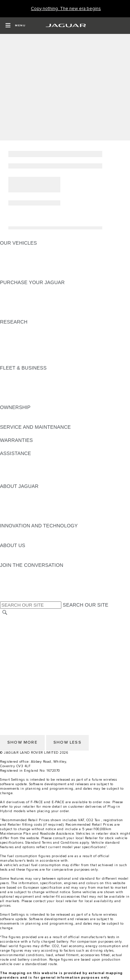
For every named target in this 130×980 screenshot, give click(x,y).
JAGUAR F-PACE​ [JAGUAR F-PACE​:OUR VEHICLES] (20, 249)
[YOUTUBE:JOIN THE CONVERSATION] (15, 585)
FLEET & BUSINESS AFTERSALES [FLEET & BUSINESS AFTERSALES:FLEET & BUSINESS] (40, 394)
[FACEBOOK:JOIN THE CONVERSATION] (16, 591)
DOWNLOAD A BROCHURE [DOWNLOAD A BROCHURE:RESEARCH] (32, 328)
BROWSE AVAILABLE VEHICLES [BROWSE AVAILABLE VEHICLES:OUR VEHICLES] (38, 269)
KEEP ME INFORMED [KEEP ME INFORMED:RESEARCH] (25, 335)
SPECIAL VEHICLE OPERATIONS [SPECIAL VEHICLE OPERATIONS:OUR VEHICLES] (38, 256)
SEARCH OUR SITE (85, 605)
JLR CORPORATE (21, 653)
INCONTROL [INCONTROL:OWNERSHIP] (15, 420)
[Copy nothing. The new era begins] (66, 9)
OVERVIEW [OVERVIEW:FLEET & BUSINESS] (13, 374)
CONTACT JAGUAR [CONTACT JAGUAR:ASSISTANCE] (23, 460)
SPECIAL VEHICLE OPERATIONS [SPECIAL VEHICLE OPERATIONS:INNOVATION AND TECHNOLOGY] (38, 539)
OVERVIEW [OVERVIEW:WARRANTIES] (13, 447)
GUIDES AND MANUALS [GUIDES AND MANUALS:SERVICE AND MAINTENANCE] (28, 434)
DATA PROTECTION (23, 646)
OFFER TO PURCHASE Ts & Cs (36, 639)
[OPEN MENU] (15, 26)
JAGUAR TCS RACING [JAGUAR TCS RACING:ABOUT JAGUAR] (26, 506)
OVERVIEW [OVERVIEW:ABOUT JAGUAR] (13, 493)
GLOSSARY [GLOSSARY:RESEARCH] (14, 348)
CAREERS (12, 626)
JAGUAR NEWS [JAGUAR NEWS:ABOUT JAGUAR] (18, 499)
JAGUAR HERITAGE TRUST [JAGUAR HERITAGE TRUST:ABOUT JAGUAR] (32, 519)
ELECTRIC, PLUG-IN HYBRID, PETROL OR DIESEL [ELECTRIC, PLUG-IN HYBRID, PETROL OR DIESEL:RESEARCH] (59, 361)
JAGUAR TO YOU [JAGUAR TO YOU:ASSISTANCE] (20, 480)
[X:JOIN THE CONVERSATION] (5, 598)
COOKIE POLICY (19, 666)
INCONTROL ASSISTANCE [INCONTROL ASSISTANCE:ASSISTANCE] (31, 473)
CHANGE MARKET (22, 620)
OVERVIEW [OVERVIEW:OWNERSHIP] (13, 414)
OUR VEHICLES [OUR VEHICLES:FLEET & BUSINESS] (19, 381)
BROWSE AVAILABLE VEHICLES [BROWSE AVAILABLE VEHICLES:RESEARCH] (38, 355)
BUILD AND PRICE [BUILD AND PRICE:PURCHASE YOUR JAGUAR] (21, 309)
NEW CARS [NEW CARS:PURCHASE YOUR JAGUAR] (13, 289)
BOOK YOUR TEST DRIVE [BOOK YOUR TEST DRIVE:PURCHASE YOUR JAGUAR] (30, 302)
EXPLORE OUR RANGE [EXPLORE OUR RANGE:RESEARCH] (27, 342)
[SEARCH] (5, 613)
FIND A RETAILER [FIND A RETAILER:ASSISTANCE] (21, 466)
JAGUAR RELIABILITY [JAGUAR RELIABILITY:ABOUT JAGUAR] (26, 512)
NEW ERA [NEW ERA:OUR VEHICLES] (12, 276)
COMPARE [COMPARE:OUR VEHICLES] (12, 263)
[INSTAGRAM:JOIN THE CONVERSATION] (17, 572)
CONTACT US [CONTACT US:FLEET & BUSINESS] (16, 401)
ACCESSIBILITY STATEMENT (34, 659)
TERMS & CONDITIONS (27, 633)
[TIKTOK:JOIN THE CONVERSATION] (12, 578)
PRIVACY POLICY (20, 672)
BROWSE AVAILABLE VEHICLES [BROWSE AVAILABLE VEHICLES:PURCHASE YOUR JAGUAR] (38, 315)
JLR (5, 552)
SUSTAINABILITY (20, 559)
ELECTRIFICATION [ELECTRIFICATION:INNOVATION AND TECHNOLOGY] (22, 532)
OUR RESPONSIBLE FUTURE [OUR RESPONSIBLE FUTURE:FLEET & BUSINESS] (34, 388)
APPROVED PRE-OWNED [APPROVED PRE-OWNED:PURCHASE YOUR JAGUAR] (30, 296)
